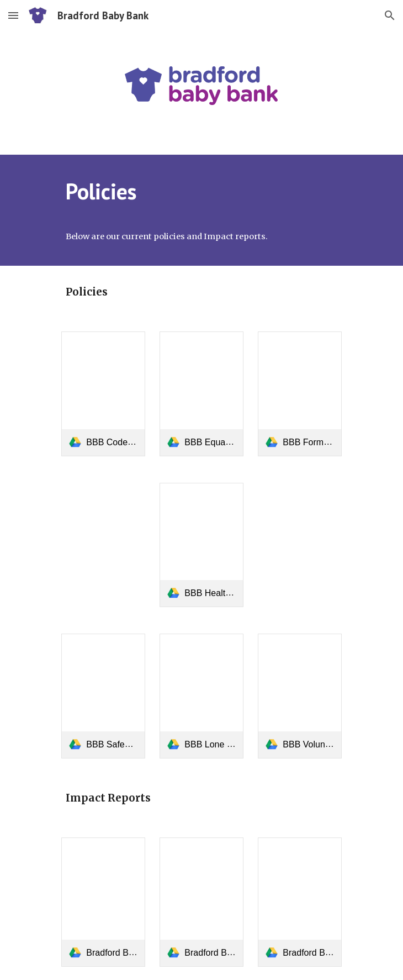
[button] (13, 15)
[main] (201, 191)
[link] (103, 394)
